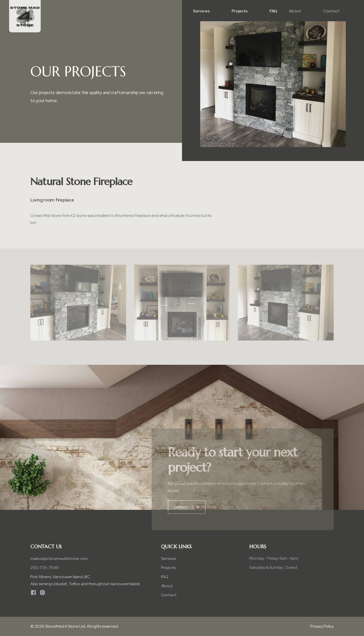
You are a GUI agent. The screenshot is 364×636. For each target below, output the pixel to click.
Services (201, 11)
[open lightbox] (78, 304)
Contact (319, 11)
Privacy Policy (322, 626)
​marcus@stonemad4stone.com (59, 559)
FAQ (271, 11)
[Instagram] (42, 593)
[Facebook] (33, 593)
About (283, 11)
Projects (239, 11)
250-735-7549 (44, 568)
